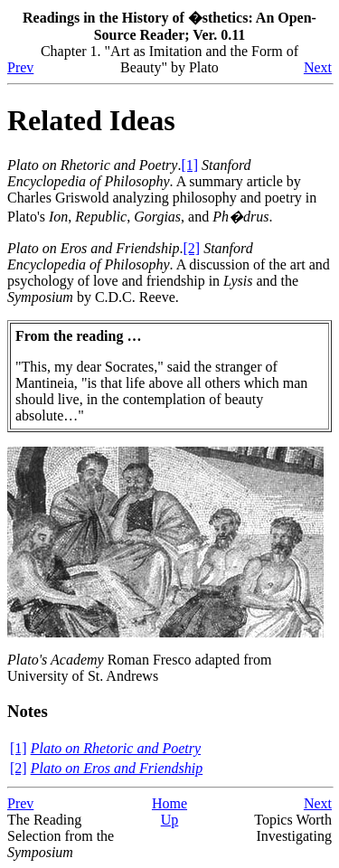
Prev (20, 67)
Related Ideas (91, 120)
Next (318, 67)
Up (170, 820)
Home (169, 803)
